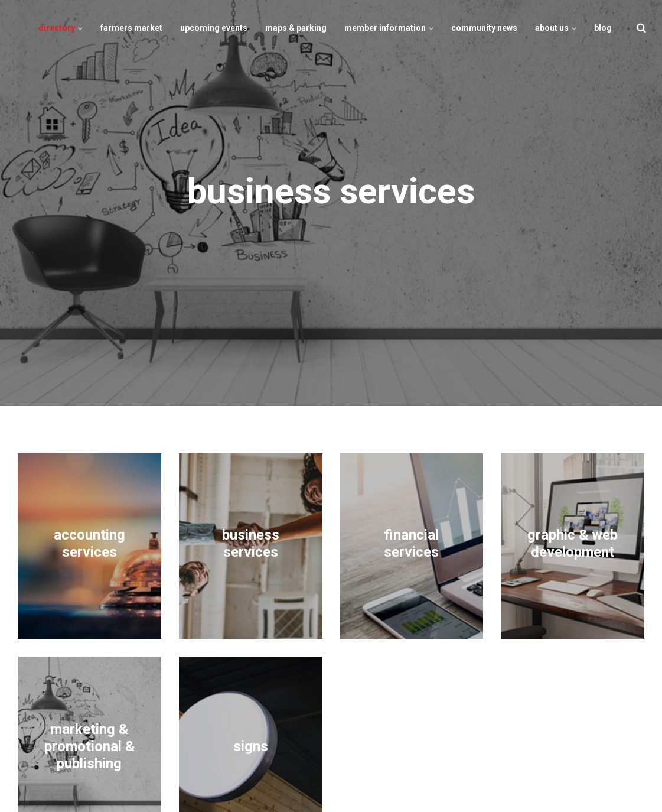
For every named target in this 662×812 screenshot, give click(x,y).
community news (484, 28)
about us (556, 28)
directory (61, 28)
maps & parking (296, 28)
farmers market (131, 28)
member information (389, 28)
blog (603, 28)
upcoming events (214, 28)
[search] (641, 28)
